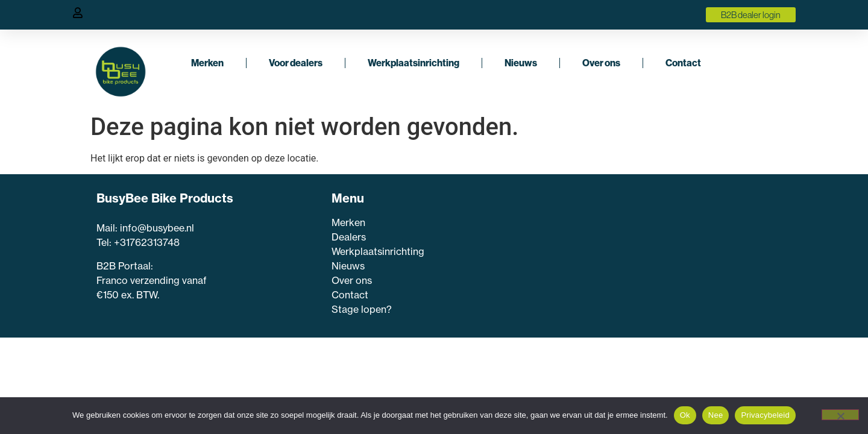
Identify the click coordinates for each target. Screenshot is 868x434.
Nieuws (521, 63)
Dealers (349, 237)
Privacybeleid (765, 415)
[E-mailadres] (619, 298)
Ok (685, 415)
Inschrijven (619, 328)
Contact (683, 63)
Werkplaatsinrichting (414, 63)
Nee (716, 415)
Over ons (601, 63)
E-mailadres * (545, 281)
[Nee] (840, 415)
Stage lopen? (363, 309)
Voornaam (539, 244)
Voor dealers (296, 63)
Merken (207, 63)
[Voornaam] (619, 261)
